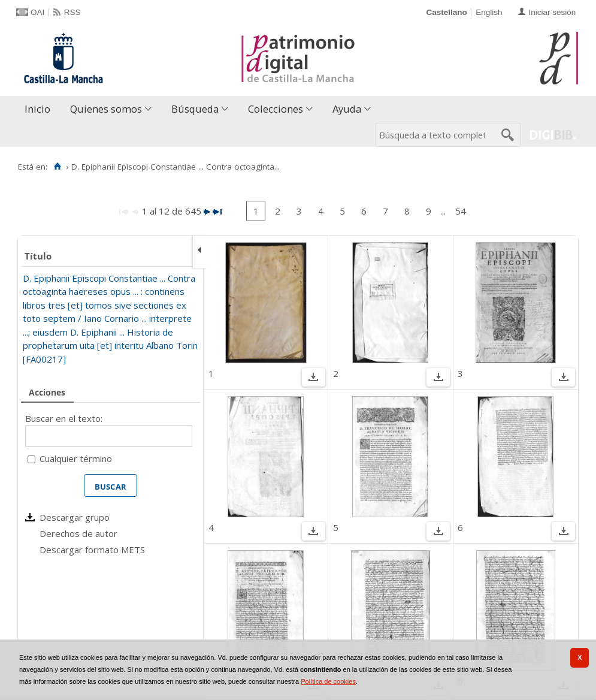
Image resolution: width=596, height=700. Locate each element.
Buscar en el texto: (64, 418)
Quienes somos (106, 109)
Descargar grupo (75, 517)
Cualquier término (76, 458)
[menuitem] (40, 109)
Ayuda (347, 109)
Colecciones (276, 109)
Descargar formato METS (92, 550)
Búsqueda (195, 109)
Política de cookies (328, 681)
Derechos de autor (78, 533)
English (489, 12)
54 (461, 211)
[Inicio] (57, 167)
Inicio (37, 109)
